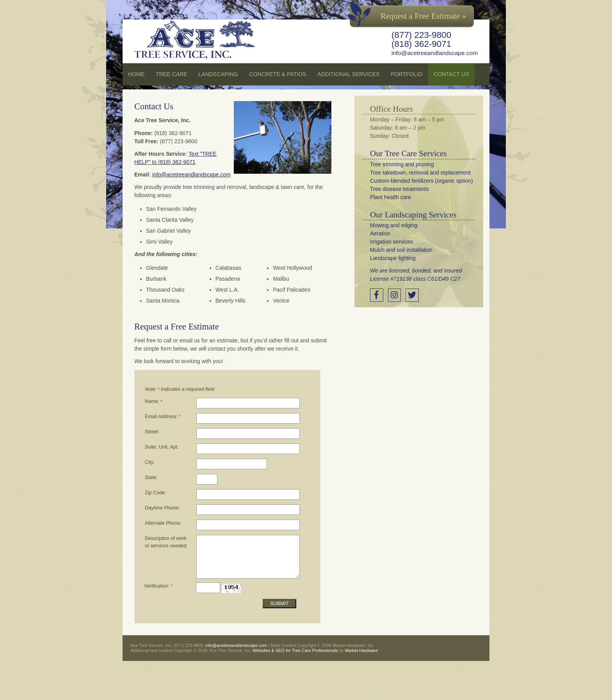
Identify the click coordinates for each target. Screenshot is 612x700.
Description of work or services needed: (166, 542)
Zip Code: (156, 493)
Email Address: (163, 417)
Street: (152, 432)
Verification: (158, 586)
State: (151, 477)
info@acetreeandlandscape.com (435, 53)
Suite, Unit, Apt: (162, 447)
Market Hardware (361, 650)
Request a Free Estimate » (423, 16)
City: (150, 462)
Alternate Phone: (163, 523)
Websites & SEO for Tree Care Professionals (295, 650)
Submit (279, 604)
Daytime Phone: (162, 508)
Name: (154, 401)
